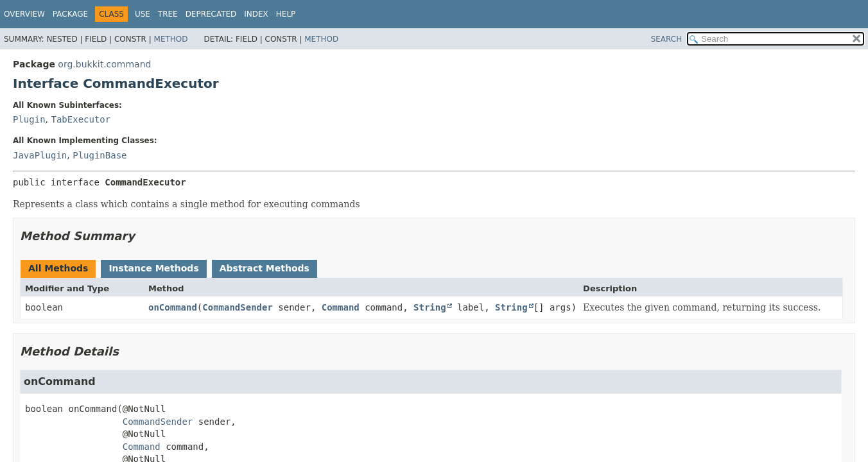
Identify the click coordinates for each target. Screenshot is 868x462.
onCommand (173, 307)
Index (256, 14)
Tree (168, 14)
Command (341, 307)
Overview (24, 14)
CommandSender (238, 307)
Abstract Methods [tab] (265, 268)
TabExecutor (81, 119)
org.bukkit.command (104, 64)
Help (286, 14)
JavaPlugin (40, 155)
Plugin (29, 119)
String (430, 307)
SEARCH (667, 39)
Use (143, 14)
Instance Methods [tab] (153, 268)
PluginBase (100, 155)
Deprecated (211, 14)
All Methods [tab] (58, 268)
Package (70, 14)
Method (171, 39)
